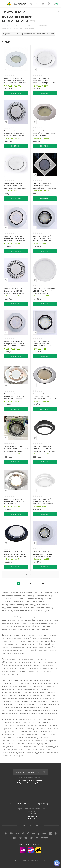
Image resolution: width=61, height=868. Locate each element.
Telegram (30, 825)
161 (42, 584)
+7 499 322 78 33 (21, 804)
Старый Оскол (32, 818)
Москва (32, 813)
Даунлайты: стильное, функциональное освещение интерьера (29, 34)
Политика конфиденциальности (32, 860)
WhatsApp (37, 825)
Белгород (32, 816)
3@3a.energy (43, 804)
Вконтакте (24, 825)
